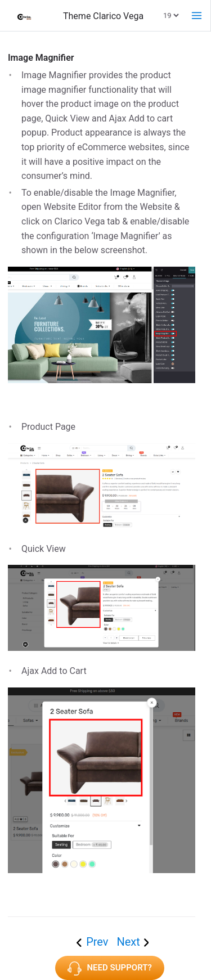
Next (128, 942)
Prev (98, 942)
